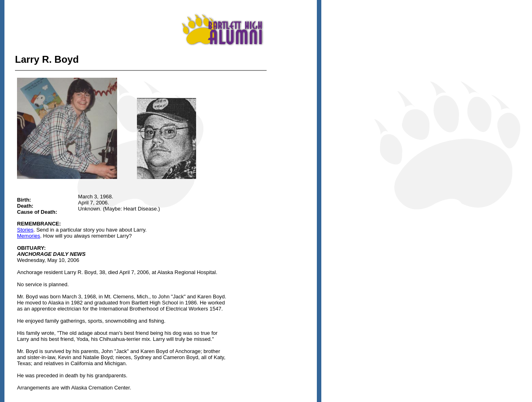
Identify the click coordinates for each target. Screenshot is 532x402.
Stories (25, 230)
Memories (29, 236)
